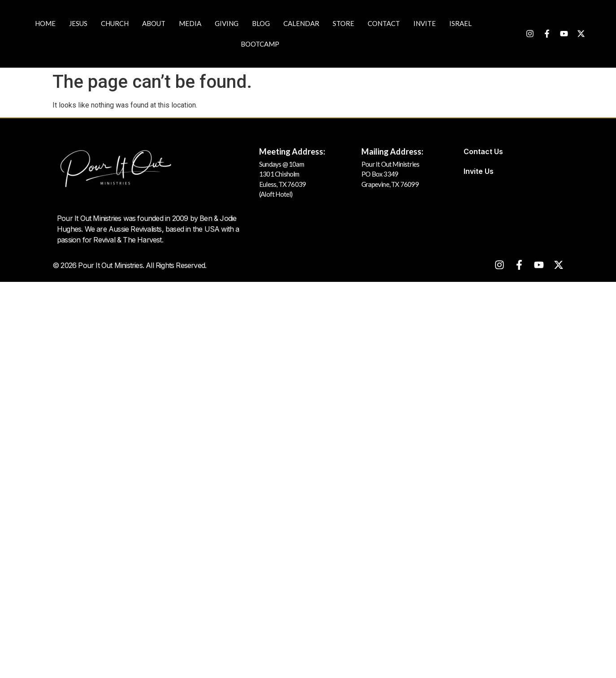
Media (190, 23)
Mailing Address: (392, 151)
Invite (425, 23)
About (154, 23)
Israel (460, 23)
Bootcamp (260, 44)
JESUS (78, 23)
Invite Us (479, 171)
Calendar (301, 23)
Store (343, 23)
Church (115, 23)
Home (45, 23)
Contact (384, 23)
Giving (227, 23)
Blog (261, 23)
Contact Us (483, 151)
